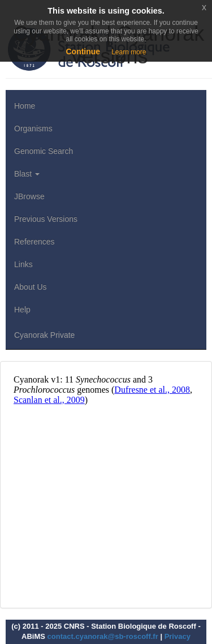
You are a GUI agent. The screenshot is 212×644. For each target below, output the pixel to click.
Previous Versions (46, 219)
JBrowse (29, 196)
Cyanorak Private (44, 335)
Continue (83, 51)
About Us (31, 287)
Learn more (129, 52)
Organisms (33, 128)
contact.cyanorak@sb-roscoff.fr (103, 636)
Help (22, 310)
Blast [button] (27, 174)
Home (25, 106)
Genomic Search (44, 151)
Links (23, 264)
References (34, 242)
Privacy (178, 636)
